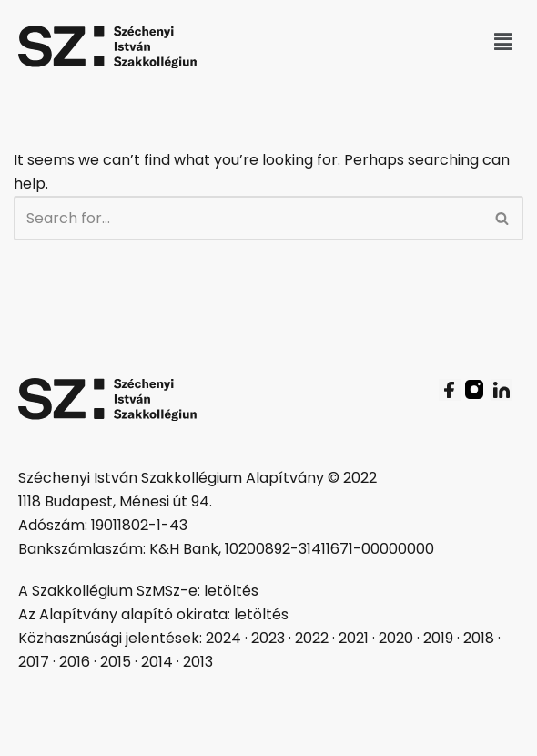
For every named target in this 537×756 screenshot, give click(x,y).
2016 (75, 662)
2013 (198, 662)
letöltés (231, 591)
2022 (312, 638)
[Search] (248, 218)
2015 (116, 662)
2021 (354, 638)
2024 (223, 638)
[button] (503, 42)
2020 (396, 638)
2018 (479, 638)
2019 (438, 638)
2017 (34, 662)
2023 (268, 638)
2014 (157, 662)
